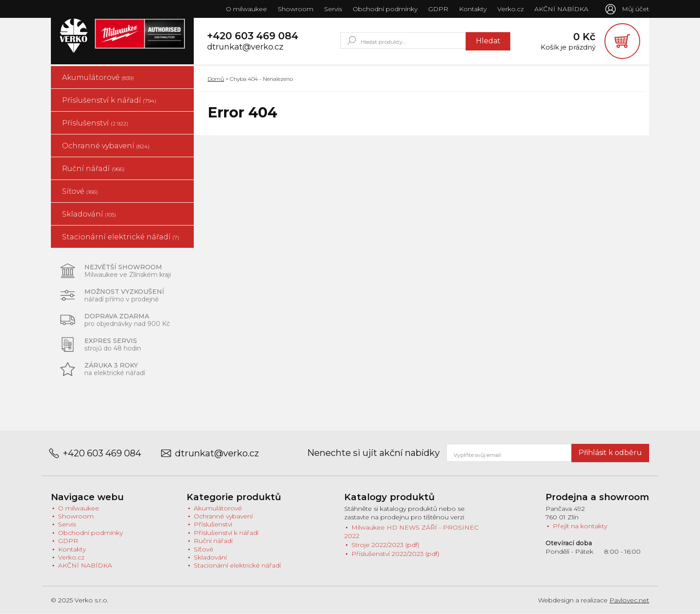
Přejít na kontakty (580, 526)
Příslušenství (95, 123)
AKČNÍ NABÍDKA (561, 9)
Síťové (80, 191)
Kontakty (473, 9)
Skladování (89, 214)
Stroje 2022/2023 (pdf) (385, 545)
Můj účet (635, 9)
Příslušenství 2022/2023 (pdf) (395, 554)
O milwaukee (246, 9)
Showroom (296, 9)
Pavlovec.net (629, 600)
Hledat (488, 41)
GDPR (438, 9)
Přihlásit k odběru (610, 453)
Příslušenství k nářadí (109, 100)
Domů (216, 79)
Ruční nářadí (93, 169)
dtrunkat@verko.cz (245, 47)
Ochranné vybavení (106, 146)
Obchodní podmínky (385, 9)
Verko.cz (510, 9)
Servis (333, 9)
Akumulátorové (98, 77)
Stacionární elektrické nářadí (121, 237)
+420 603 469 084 (253, 36)
